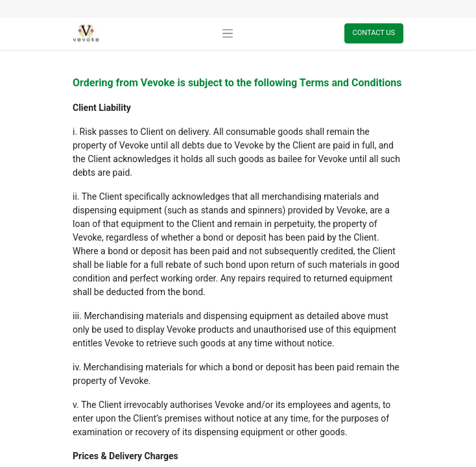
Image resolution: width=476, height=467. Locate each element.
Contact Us (374, 33)
